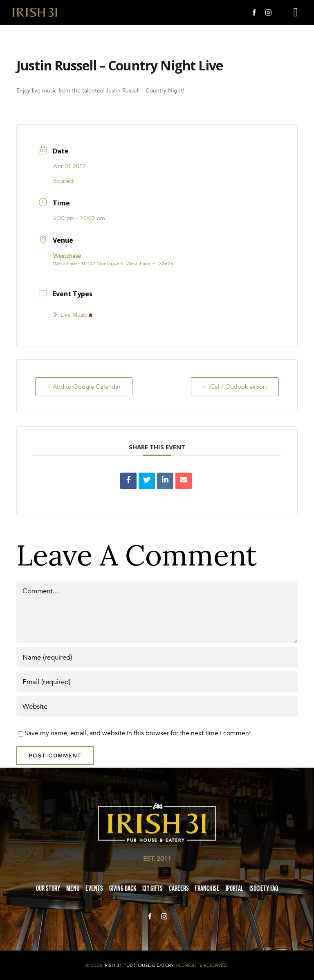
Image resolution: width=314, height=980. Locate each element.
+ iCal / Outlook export (235, 387)
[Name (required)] (157, 657)
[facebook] (254, 12)
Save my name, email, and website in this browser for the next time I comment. (139, 733)
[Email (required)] (157, 682)
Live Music (73, 315)
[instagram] (268, 12)
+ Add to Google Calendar (84, 387)
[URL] (157, 706)
